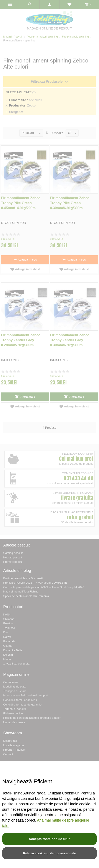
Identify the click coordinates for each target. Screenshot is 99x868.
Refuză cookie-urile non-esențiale (50, 853)
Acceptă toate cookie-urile (49, 839)
